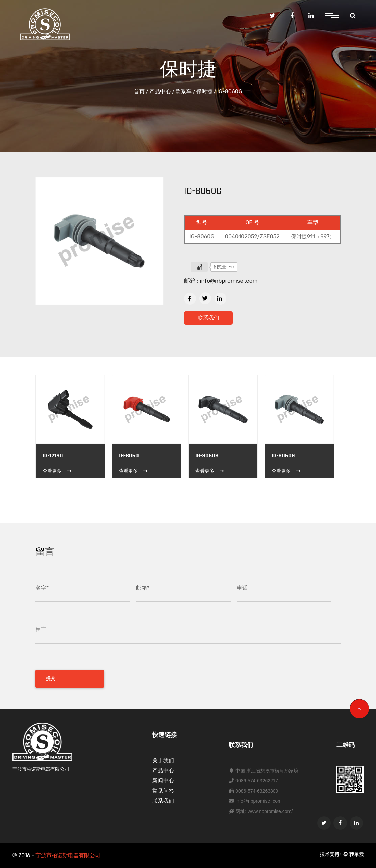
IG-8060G (283, 455)
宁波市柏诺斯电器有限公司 (68, 855)
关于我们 (163, 760)
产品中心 (160, 91)
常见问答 (163, 791)
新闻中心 (163, 781)
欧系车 (183, 91)
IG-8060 (129, 455)
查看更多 (57, 471)
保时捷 (204, 91)
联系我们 (208, 318)
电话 (242, 588)
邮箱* (143, 588)
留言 (41, 629)
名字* (42, 588)
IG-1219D (53, 455)
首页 (139, 91)
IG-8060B (207, 455)
